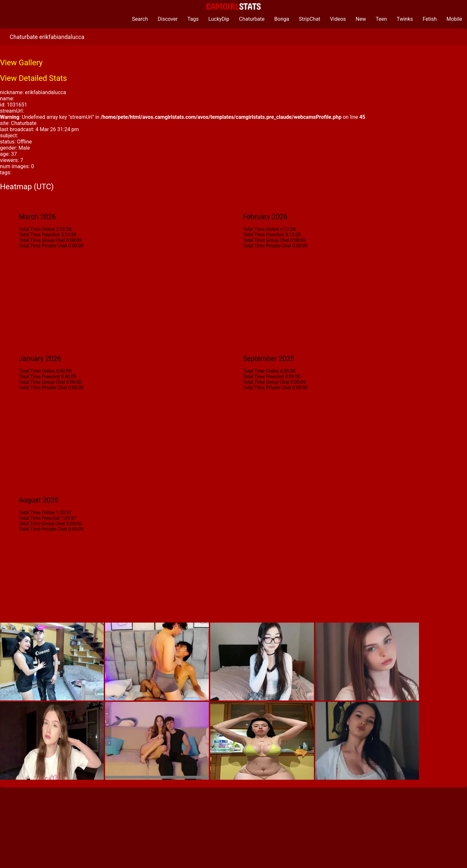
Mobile (454, 19)
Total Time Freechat (39, 235)
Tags (193, 19)
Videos (338, 19)
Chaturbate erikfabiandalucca (47, 37)
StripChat (309, 19)
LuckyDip (219, 19)
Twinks (405, 19)
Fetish (430, 19)
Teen (382, 19)
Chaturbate (252, 19)
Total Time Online (37, 229)
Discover (168, 19)
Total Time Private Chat (43, 246)
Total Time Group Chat (42, 240)
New (361, 19)
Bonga (282, 19)
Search (140, 19)
